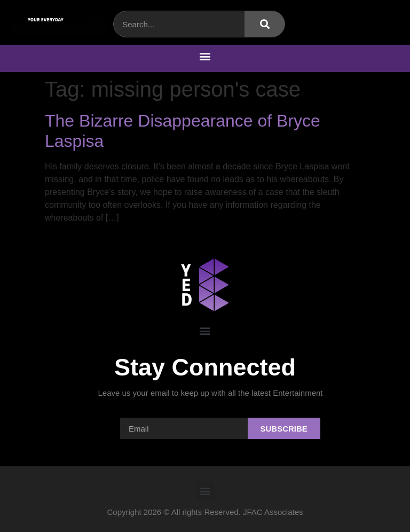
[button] (205, 56)
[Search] (265, 24)
